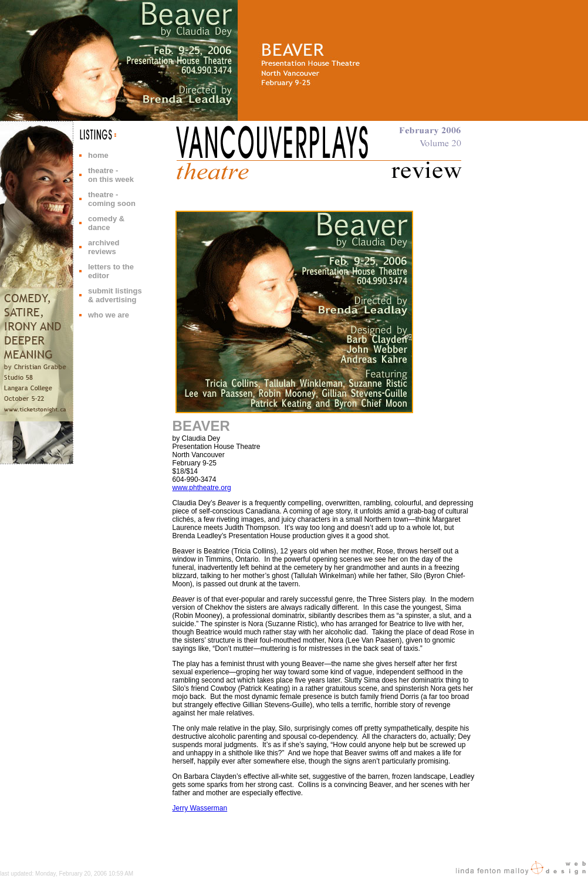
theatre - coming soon (112, 199)
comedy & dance (106, 223)
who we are (109, 315)
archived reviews (104, 247)
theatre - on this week (111, 175)
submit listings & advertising (115, 295)
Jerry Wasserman (200, 808)
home (98, 155)
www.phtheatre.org (202, 488)
